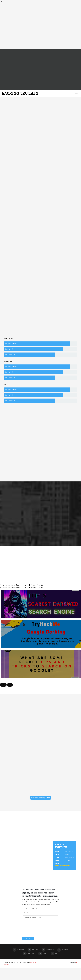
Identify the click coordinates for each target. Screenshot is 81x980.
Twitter (33, 950)
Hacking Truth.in (20, 93)
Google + (63, 950)
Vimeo (43, 953)
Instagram (48, 950)
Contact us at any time (41, 798)
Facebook (18, 950)
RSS (54, 953)
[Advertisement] (39, 26)
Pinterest (29, 953)
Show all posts (37, 585)
